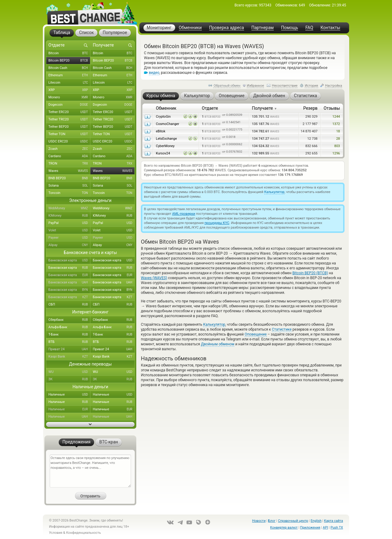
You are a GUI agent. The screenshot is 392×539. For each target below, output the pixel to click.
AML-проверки (184, 214)
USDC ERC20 (69, 142)
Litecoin (69, 83)
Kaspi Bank (69, 357)
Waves (69, 171)
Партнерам (263, 28)
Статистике (282, 329)
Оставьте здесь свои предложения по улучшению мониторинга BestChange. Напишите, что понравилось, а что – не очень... (90, 471)
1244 (336, 117)
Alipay (69, 245)
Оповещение (256, 334)
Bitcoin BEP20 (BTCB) (310, 273)
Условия (56, 533)
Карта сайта (334, 521)
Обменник (166, 108)
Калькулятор (274, 192)
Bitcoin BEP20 (69, 61)
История (311, 86)
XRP (69, 90)
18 (338, 131)
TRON (69, 164)
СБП (69, 305)
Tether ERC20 (69, 112)
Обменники (190, 28)
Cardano (69, 156)
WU (69, 372)
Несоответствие (285, 86)
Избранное (255, 86)
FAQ (309, 28)
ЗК (69, 379)
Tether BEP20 (69, 127)
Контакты (330, 28)
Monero (69, 97)
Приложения (310, 528)
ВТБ (69, 342)
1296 (336, 153)
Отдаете (210, 108)
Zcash (69, 149)
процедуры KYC (217, 223)
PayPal (69, 223)
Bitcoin (69, 53)
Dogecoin (69, 105)
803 (337, 146)
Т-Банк (69, 335)
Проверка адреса (227, 28)
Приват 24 (69, 349)
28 (338, 139)
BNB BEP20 (69, 178)
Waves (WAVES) (154, 278)
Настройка (334, 86)
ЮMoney (69, 216)
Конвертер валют (284, 528)
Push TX (337, 528)
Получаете (265, 108)
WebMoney (69, 208)
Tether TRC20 (69, 120)
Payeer (69, 238)
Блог (272, 521)
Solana (69, 186)
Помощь (290, 28)
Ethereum (69, 75)
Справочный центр (293, 521)
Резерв (310, 108)
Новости (259, 521)
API (325, 528)
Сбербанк (69, 320)
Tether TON (69, 134)
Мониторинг (159, 28)
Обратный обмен (227, 86)
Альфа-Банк (69, 327)
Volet (69, 230)
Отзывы (332, 108)
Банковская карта (69, 260)
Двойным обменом (218, 344)
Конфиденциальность (84, 533)
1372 (336, 124)
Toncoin (69, 193)
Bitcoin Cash (69, 68)
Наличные (69, 395)
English (316, 521)
